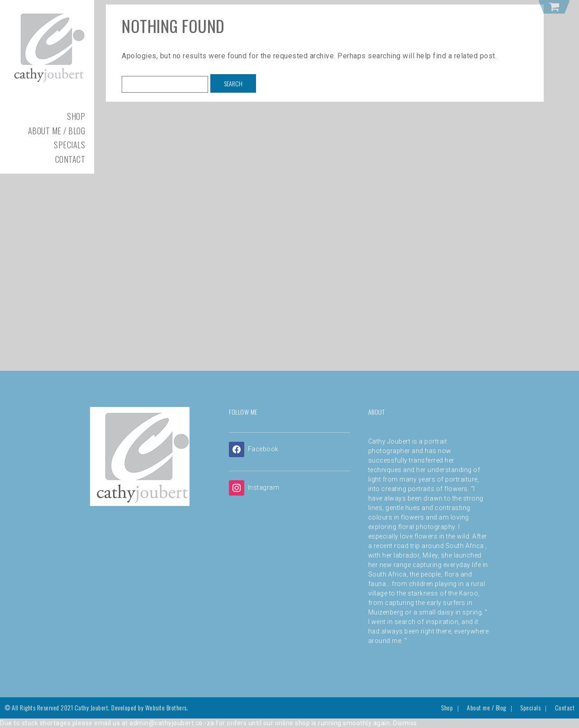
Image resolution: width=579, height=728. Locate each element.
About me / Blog (57, 131)
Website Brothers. (167, 707)
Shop (76, 116)
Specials (69, 145)
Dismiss (405, 723)
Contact (70, 159)
